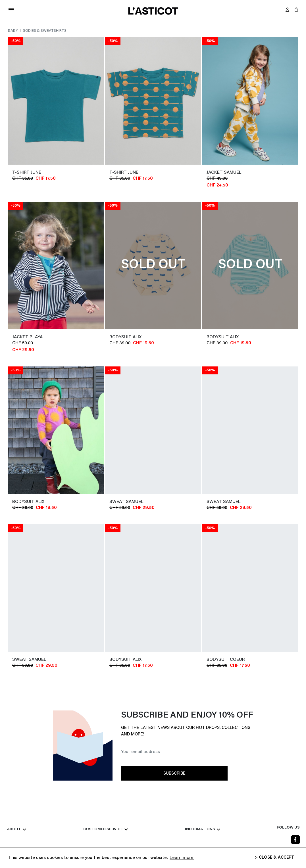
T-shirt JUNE (27, 173)
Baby (13, 31)
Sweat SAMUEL (126, 502)
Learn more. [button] (182, 858)
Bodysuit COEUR (226, 660)
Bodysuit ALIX (125, 337)
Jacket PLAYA (27, 337)
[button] (296, 10)
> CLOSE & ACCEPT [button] (275, 858)
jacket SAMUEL (224, 173)
